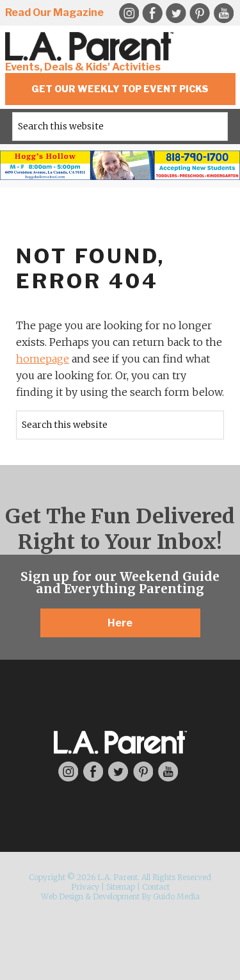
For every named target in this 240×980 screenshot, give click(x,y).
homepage (43, 359)
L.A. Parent (92, 46)
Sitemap (121, 887)
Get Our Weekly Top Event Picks (120, 89)
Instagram (68, 772)
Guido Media (176, 896)
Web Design (62, 896)
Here (120, 623)
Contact (156, 887)
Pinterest (200, 13)
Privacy (85, 887)
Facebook (152, 13)
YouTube (223, 13)
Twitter (176, 13)
